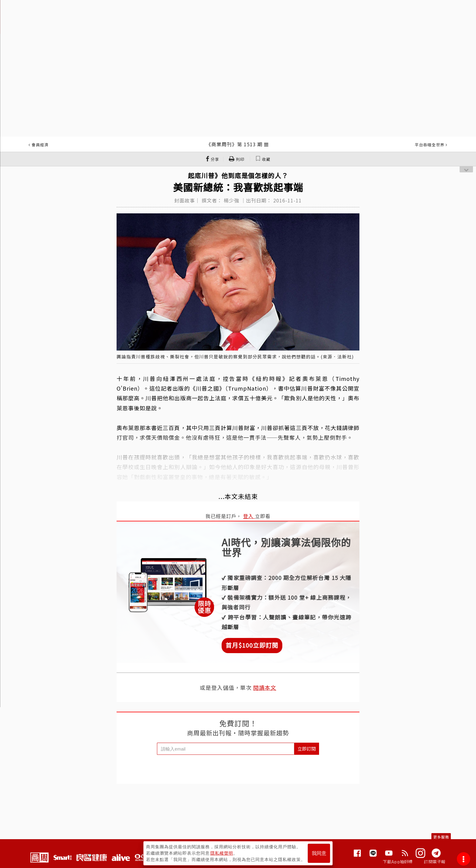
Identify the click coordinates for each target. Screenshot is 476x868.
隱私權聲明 (222, 853)
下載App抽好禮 (398, 862)
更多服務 (441, 837)
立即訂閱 (307, 749)
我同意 (319, 853)
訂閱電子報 (435, 862)
